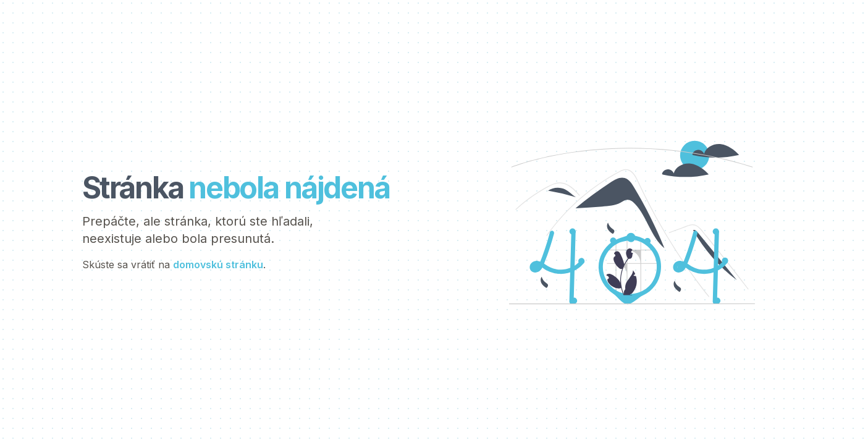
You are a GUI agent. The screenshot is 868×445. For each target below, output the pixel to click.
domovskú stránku (218, 265)
